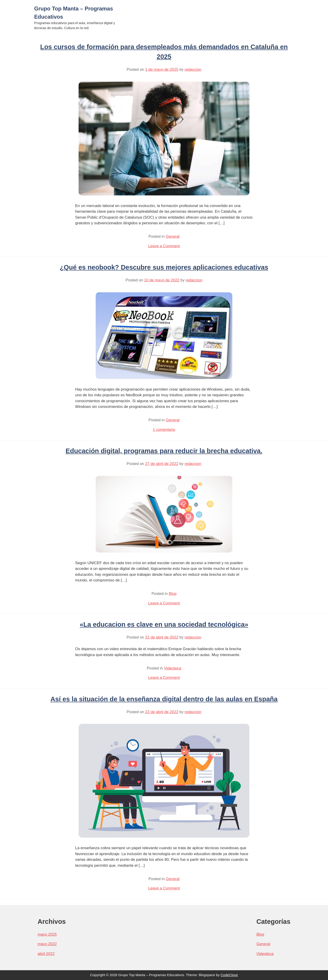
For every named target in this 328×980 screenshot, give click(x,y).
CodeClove (229, 975)
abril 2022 (46, 954)
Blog (173, 594)
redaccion (193, 69)
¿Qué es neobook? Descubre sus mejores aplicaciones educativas (164, 267)
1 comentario (164, 430)
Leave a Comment (164, 246)
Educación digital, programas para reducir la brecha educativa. (164, 451)
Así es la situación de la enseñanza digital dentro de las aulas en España (164, 699)
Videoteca (173, 668)
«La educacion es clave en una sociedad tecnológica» (164, 624)
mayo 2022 (47, 944)
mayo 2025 (47, 934)
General (173, 236)
